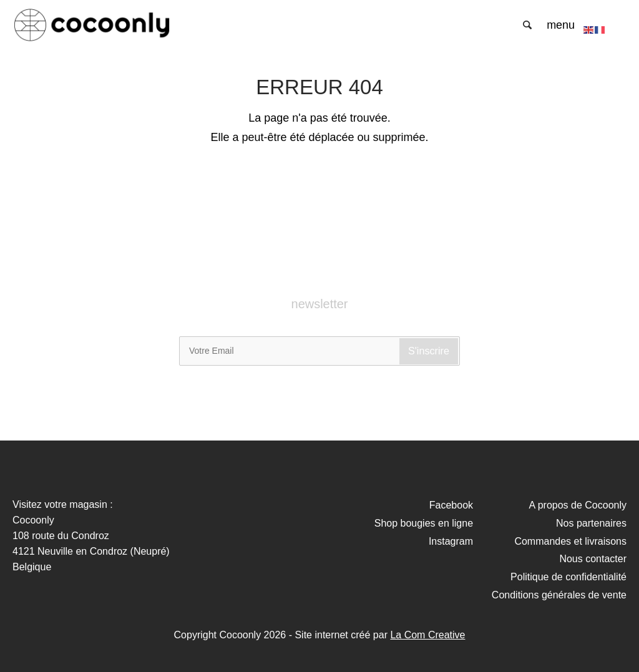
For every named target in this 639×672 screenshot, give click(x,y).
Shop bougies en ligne (424, 523)
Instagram (451, 541)
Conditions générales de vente (559, 595)
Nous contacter (593, 559)
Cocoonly (92, 25)
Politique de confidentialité (568, 577)
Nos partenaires (591, 523)
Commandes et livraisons (570, 541)
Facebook (451, 505)
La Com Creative (427, 635)
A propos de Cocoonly (578, 505)
